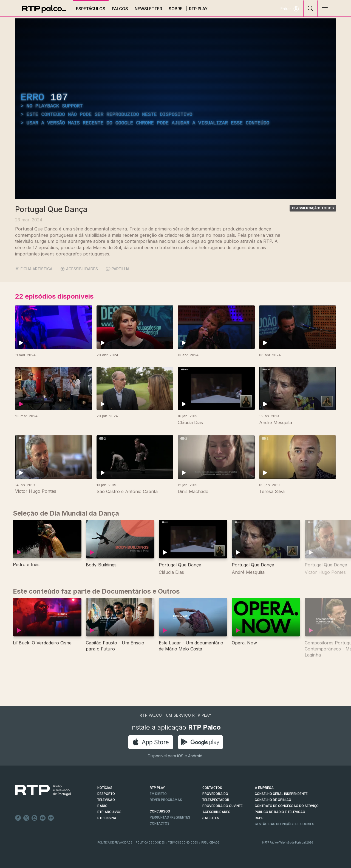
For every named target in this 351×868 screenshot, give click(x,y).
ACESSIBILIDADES (79, 269)
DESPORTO (106, 794)
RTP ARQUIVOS (109, 812)
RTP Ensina (107, 818)
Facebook (18, 818)
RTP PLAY (157, 788)
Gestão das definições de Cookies (285, 824)
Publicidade (210, 843)
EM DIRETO (158, 794)
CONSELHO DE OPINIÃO (273, 800)
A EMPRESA (264, 788)
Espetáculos (91, 9)
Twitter (26, 818)
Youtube (43, 818)
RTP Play (198, 9)
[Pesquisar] (311, 8)
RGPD (259, 818)
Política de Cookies (150, 843)
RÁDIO (102, 806)
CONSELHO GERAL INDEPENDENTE (281, 794)
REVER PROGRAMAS (166, 800)
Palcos (120, 9)
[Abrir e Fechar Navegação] (325, 9)
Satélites (211, 818)
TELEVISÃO (106, 800)
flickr (51, 818)
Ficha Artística (34, 269)
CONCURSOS (160, 811)
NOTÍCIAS (105, 788)
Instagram (35, 818)
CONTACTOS (212, 788)
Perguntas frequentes (170, 817)
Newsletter (148, 9)
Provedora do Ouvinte (223, 806)
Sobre (175, 9)
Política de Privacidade (115, 843)
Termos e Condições (183, 843)
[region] (175, 109)
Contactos (160, 824)
